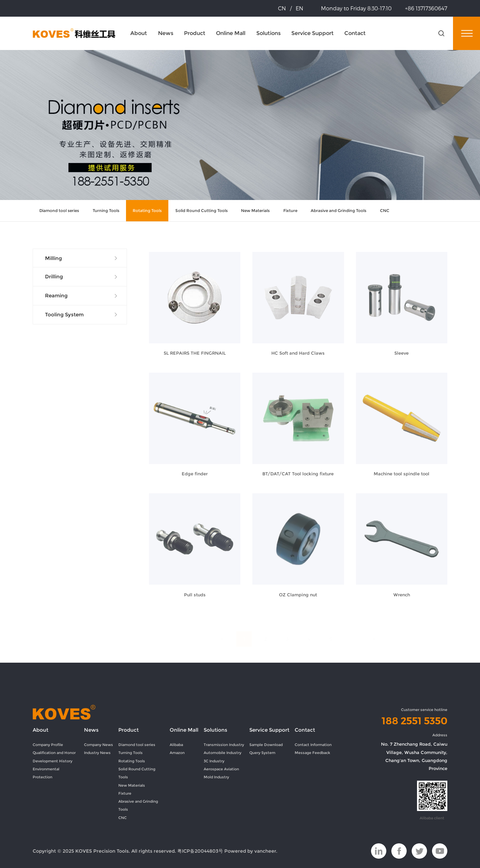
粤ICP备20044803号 (200, 851)
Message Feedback (312, 753)
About (139, 33)
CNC (385, 210)
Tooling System (64, 315)
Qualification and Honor (54, 753)
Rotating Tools (147, 210)
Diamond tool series (59, 210)
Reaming (56, 296)
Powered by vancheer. (251, 851)
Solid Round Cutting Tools (201, 210)
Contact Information (313, 745)
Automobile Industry (222, 753)
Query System (262, 753)
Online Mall (231, 33)
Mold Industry (216, 777)
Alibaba (176, 745)
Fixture (290, 210)
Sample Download (266, 745)
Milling (53, 258)
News (166, 33)
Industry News (97, 753)
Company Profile (48, 745)
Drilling (54, 277)
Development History (52, 761)
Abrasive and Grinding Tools (338, 210)
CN (282, 8)
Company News (98, 745)
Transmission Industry (224, 745)
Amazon (177, 753)
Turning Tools (106, 210)
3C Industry (214, 761)
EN (299, 8)
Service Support (312, 33)
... (352, 632)
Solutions (268, 33)
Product (195, 33)
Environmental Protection (46, 773)
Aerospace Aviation (221, 769)
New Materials (255, 210)
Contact (355, 33)
